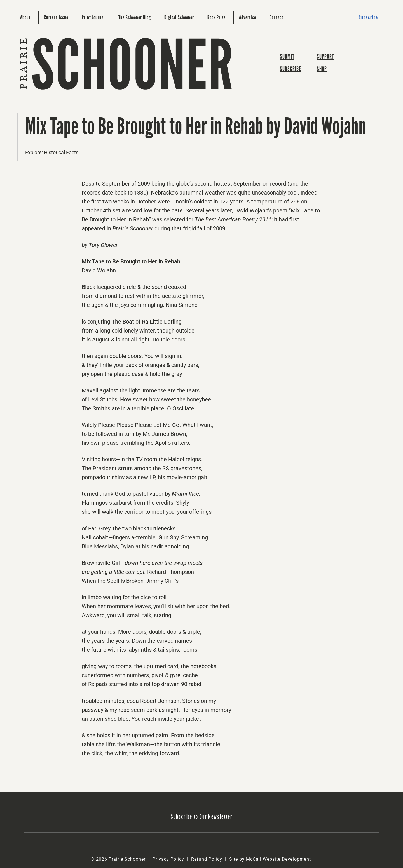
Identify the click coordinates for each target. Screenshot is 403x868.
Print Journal (93, 17)
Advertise (248, 17)
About (25, 17)
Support (325, 56)
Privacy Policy (168, 859)
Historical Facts (61, 152)
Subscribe (368, 17)
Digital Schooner (179, 17)
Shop (322, 69)
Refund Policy (207, 859)
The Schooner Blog (135, 17)
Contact (276, 17)
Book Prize (216, 17)
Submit (287, 56)
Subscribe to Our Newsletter (201, 817)
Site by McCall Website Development (270, 859)
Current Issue (56, 17)
